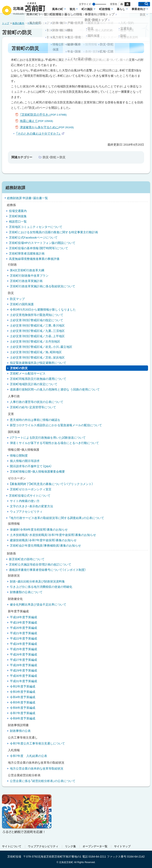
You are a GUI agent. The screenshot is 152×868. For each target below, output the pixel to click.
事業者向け (139, 9)
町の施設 (87, 9)
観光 (72, 9)
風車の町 (58, 9)
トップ (6, 23)
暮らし (121, 9)
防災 (143, 15)
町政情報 (105, 9)
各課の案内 (18, 23)
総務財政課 (33, 23)
